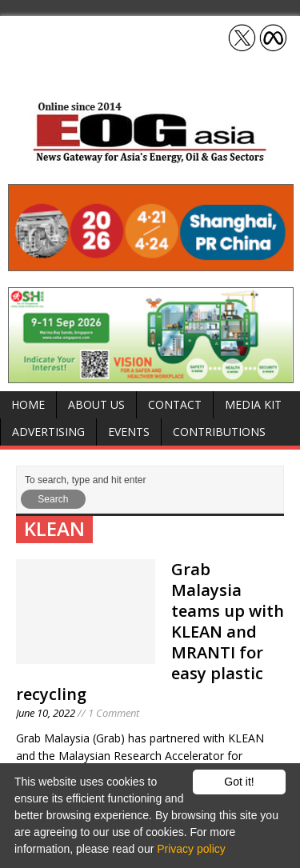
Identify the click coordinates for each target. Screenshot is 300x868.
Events (129, 432)
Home (28, 404)
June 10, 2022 (46, 713)
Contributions (219, 432)
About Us (96, 404)
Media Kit (253, 404)
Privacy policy (191, 849)
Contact (175, 404)
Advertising (48, 432)
